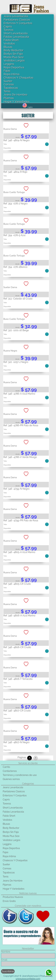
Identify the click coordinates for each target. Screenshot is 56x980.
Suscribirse (8, 971)
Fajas (7, 71)
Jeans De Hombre (15, 94)
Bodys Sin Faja (13, 54)
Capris (8, 26)
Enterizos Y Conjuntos (18, 23)
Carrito (6, 767)
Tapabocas (11, 88)
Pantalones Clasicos (17, 20)
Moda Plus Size (14, 57)
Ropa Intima (11, 74)
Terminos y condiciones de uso (20, 775)
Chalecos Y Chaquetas (18, 77)
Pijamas (9, 98)
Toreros (9, 30)
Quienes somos (11, 779)
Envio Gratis (9, 901)
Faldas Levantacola (16, 37)
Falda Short (11, 40)
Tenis (7, 91)
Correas (9, 84)
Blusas (8, 47)
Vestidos (9, 43)
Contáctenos (10, 771)
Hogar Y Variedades (17, 101)
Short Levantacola (16, 33)
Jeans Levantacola (16, 16)
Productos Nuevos (13, 897)
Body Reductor (14, 50)
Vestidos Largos (14, 60)
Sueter (8, 81)
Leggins (9, 64)
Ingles (27, 107)
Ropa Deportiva (14, 67)
